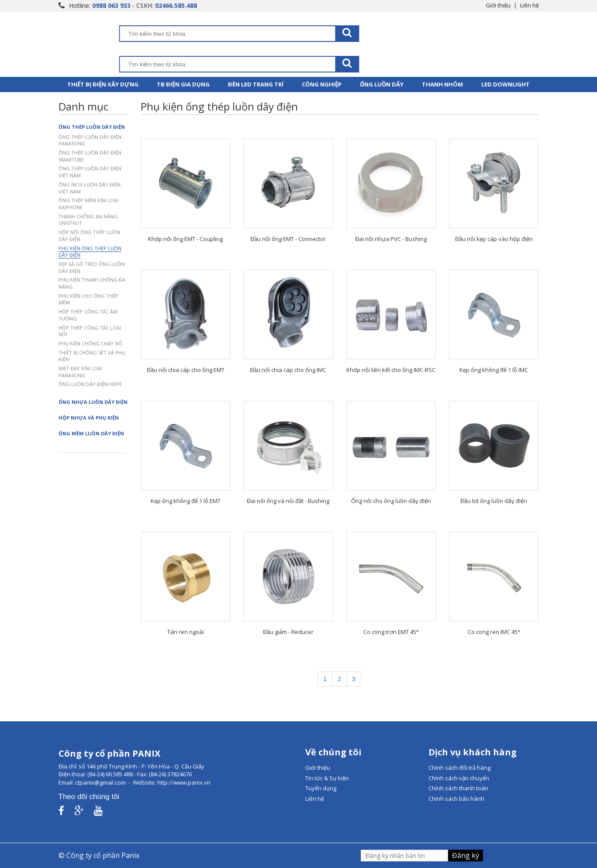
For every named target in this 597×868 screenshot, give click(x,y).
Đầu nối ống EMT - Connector (288, 239)
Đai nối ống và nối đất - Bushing (288, 501)
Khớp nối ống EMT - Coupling (185, 239)
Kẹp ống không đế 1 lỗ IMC (494, 370)
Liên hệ (530, 5)
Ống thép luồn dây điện (92, 127)
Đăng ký (466, 855)
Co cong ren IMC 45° (494, 632)
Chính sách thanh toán (458, 788)
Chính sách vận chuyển (459, 778)
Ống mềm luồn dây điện (91, 433)
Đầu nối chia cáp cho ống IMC (288, 370)
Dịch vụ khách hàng (473, 752)
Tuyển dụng (321, 788)
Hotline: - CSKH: (133, 5)
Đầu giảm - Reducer (288, 632)
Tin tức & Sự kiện (327, 778)
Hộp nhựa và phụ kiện (89, 418)
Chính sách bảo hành (456, 799)
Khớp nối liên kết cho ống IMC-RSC (391, 370)
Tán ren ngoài (186, 632)
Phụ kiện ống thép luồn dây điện (90, 252)
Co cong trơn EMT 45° (391, 632)
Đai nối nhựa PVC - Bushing (391, 239)
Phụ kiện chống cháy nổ (90, 343)
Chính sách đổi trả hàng (459, 768)
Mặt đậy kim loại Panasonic (80, 372)
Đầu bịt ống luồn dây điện (494, 501)
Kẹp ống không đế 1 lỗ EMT (186, 501)
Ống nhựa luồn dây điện (93, 402)
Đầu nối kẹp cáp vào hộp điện (494, 239)
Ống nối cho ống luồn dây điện (391, 501)
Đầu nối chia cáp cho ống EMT (186, 370)
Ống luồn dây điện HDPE (90, 384)
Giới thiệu (498, 5)
